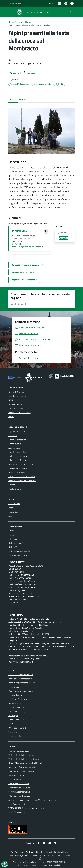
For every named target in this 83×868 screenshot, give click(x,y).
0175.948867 (18, 572)
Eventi (11, 531)
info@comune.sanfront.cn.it (31, 247)
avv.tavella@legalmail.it (23, 662)
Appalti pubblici (15, 444)
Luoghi (11, 535)
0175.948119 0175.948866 (23, 243)
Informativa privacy (17, 711)
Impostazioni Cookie (17, 720)
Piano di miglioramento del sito (22, 683)
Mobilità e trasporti (16, 472)
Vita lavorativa (15, 489)
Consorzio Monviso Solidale (20, 788)
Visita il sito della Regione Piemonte (24, 755)
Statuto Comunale (16, 707)
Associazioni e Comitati (18, 555)
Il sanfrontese (14, 504)
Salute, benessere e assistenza (22, 476)
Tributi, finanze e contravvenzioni (22, 481)
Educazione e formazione (19, 460)
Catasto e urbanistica (17, 452)
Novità (19, 22)
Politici (11, 417)
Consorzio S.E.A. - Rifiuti (19, 784)
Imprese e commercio (18, 468)
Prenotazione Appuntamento (21, 691)
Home (11, 22)
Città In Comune (63, 855)
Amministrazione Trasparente (21, 675)
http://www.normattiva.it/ (19, 804)
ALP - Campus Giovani (18, 812)
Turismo (12, 485)
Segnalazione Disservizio (19, 695)
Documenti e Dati (16, 404)
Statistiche (13, 732)
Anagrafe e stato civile (18, 440)
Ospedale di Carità (16, 775)
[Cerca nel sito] (71, 12)
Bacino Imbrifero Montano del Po (22, 767)
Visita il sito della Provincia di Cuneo (24, 759)
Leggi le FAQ (14, 687)
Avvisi (11, 516)
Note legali (13, 715)
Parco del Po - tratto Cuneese (21, 771)
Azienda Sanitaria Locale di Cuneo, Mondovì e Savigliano (32, 800)
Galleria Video (14, 547)
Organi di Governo (16, 392)
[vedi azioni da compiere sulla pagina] (29, 73)
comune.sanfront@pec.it (24, 581)
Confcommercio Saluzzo (19, 751)
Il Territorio (13, 539)
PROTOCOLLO (20, 231)
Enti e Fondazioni (16, 408)
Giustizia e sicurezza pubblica (21, 464)
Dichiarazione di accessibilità (20, 679)
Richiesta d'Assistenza (18, 699)
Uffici (11, 400)
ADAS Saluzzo (14, 779)
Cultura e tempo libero (18, 456)
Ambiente (13, 436)
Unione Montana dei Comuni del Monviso (26, 763)
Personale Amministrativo (19, 413)
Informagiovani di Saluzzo (19, 796)
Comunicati (13, 512)
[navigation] (5, 12)
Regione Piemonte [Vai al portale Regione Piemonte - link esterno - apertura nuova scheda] (15, 3)
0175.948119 (18, 569)
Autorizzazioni (14, 448)
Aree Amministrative (17, 396)
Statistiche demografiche (19, 792)
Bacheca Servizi (15, 703)
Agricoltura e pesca (17, 431)
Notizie (28, 22)
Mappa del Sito (15, 736)
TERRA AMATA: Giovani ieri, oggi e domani (26, 808)
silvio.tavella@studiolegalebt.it (27, 659)
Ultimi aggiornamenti (17, 728)
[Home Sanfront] (32, 12)
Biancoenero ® (24, 865)
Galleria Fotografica (17, 543)
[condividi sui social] (15, 73)
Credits (11, 724)
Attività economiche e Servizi (21, 551)
